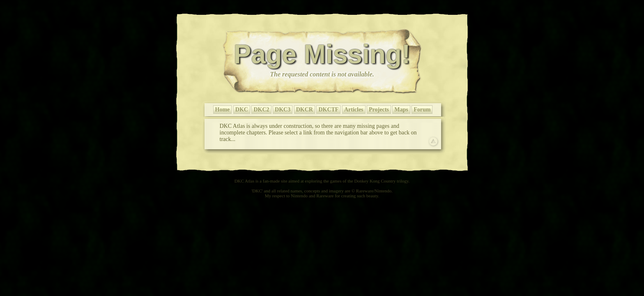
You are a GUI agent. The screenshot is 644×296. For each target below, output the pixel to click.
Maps (401, 110)
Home (223, 110)
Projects (379, 110)
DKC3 (283, 110)
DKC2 (261, 110)
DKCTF (328, 110)
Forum (422, 110)
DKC (242, 110)
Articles (354, 110)
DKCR (305, 110)
